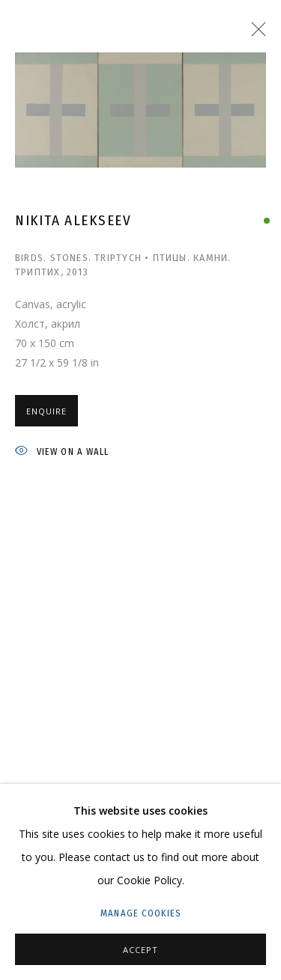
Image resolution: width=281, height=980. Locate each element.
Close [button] (255, 34)
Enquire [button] (46, 411)
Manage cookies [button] (140, 913)
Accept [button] (140, 950)
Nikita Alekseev (73, 220)
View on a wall (62, 452)
